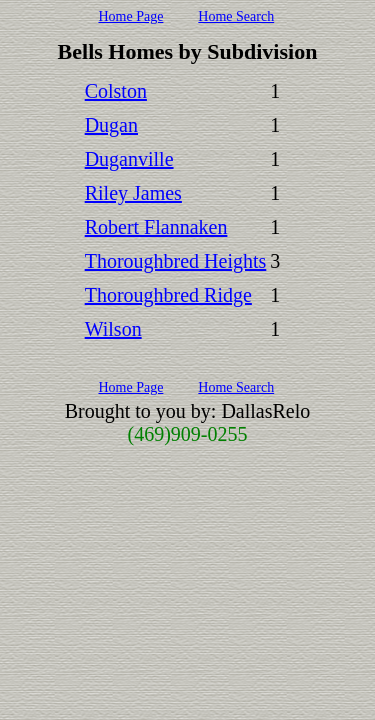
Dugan (111, 125)
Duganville (129, 159)
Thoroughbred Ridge (168, 295)
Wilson (113, 329)
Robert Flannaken (156, 227)
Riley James (133, 193)
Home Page (130, 16)
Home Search (236, 16)
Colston (116, 91)
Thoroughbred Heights (176, 261)
